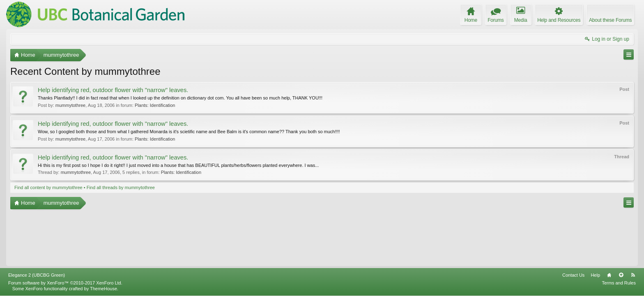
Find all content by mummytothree (48, 187)
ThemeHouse (103, 289)
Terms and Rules (619, 283)
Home (609, 275)
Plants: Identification (155, 105)
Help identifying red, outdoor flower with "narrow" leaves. (113, 90)
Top (621, 275)
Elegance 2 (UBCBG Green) (37, 275)
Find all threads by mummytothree (121, 187)
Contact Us (573, 275)
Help (595, 275)
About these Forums (610, 20)
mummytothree (70, 105)
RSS (633, 275)
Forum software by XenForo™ (65, 283)
